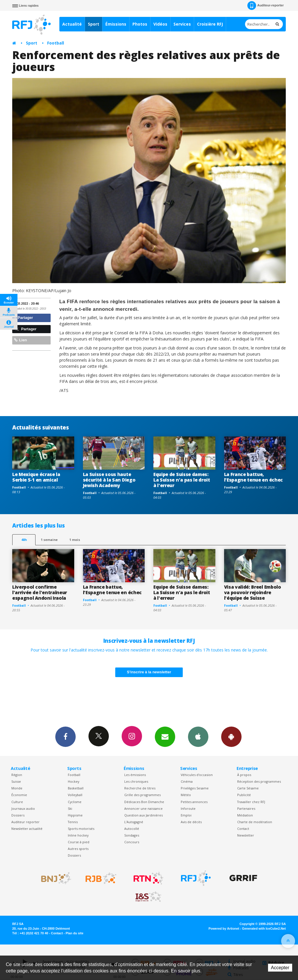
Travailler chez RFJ (251, 802)
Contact (243, 829)
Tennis (73, 822)
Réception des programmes (259, 781)
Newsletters (165, 736)
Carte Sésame (248, 788)
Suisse (16, 781)
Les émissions (135, 775)
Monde (17, 788)
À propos (244, 775)
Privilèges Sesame (195, 788)
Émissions (116, 24)
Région (17, 775)
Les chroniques (136, 781)
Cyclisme (75, 802)
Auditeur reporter (25, 822)
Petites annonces (194, 802)
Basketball (76, 788)
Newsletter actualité (27, 829)
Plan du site (74, 933)
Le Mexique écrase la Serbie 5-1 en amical (36, 477)
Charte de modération (255, 822)
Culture (17, 802)
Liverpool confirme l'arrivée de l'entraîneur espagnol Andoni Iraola (40, 592)
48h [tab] (24, 540)
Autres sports (78, 849)
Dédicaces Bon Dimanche (144, 802)
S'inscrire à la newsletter (149, 672)
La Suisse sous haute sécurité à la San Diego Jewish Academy (109, 480)
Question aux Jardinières (143, 815)
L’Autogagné (134, 822)
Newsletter (246, 835)
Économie (19, 795)
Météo (186, 795)
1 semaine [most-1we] (49, 540)
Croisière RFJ (210, 24)
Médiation (245, 815)
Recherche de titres (140, 788)
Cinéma (187, 781)
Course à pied (79, 842)
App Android (231, 736)
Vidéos (160, 24)
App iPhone (198, 736)
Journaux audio (23, 808)
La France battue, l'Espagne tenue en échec (253, 477)
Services (182, 24)
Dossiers (18, 815)
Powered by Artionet (224, 928)
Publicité (244, 795)
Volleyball (75, 795)
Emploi (186, 815)
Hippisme (75, 815)
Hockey (73, 781)
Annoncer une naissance (143, 808)
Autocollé (132, 829)
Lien (20, 340)
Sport (94, 24)
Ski (70, 808)
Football (56, 43)
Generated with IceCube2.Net (264, 928)
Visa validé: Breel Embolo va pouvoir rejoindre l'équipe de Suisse (253, 592)
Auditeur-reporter (266, 6)
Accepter (280, 968)
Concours (132, 842)
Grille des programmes (142, 795)
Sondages (132, 835)
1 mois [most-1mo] (75, 540)
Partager (23, 318)
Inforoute (188, 808)
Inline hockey (78, 835)
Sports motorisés (81, 829)
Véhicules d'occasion (197, 775)
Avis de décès (191, 822)
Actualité (72, 24)
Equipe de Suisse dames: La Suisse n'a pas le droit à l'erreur (182, 480)
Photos (140, 24)
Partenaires (246, 808)
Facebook (65, 736)
